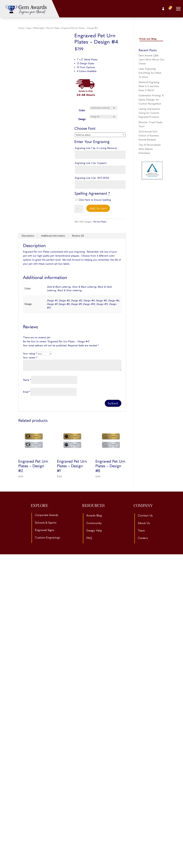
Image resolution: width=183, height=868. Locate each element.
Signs (29, 28)
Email (27, 392)
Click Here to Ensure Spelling (93, 200)
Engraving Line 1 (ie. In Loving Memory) (96, 148)
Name (27, 380)
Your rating (30, 354)
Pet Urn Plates (53, 28)
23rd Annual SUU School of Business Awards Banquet (149, 136)
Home (21, 28)
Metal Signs (39, 28)
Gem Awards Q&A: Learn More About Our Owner (151, 60)
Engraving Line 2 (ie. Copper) (91, 163)
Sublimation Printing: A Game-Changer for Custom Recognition (151, 100)
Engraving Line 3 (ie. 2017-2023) (92, 178)
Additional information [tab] (53, 236)
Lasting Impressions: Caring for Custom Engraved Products (150, 113)
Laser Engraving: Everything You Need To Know (150, 73)
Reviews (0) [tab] (78, 236)
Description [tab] (28, 236)
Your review (30, 358)
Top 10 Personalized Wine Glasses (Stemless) (149, 149)
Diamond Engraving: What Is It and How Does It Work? (149, 86)
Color (82, 110)
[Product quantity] (79, 209)
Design (82, 119)
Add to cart (98, 208)
